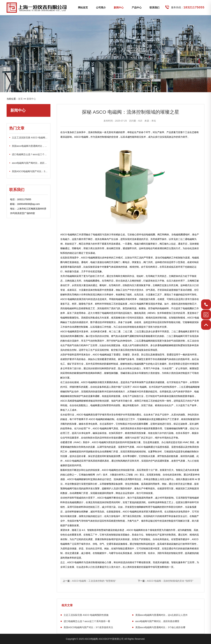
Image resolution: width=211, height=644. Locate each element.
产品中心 (137, 8)
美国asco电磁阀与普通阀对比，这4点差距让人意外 (160, 615)
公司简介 (101, 8)
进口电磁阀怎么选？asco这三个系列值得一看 (85, 621)
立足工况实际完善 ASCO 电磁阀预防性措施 (84, 615)
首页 (20, 99)
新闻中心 (119, 8)
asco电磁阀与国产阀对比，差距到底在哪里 (156, 621)
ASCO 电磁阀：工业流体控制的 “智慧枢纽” (94, 581)
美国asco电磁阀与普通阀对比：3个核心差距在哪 (159, 627)
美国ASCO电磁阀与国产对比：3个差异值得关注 (87, 627)
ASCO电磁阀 (91, 639)
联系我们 (154, 8)
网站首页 (83, 8)
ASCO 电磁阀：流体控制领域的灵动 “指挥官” (170, 581)
